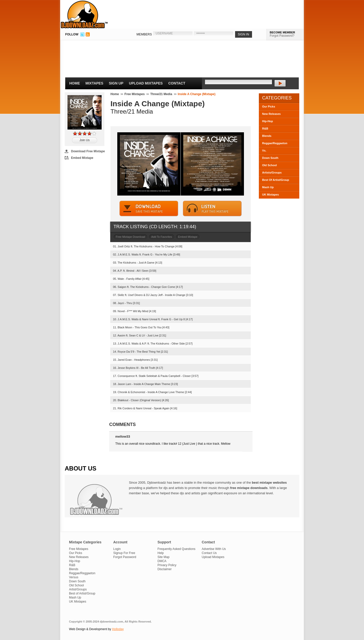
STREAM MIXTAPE (212, 209)
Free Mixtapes (134, 94)
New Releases (271, 114)
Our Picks (269, 106)
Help (161, 553)
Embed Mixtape (82, 158)
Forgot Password (125, 557)
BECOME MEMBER (282, 32)
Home (75, 83)
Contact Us (209, 553)
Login (117, 549)
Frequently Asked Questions (176, 549)
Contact (177, 83)
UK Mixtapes (270, 195)
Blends (267, 136)
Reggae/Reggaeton (275, 143)
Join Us (84, 140)
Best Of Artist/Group (276, 180)
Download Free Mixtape (88, 151)
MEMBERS (144, 34)
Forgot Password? (282, 36)
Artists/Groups (272, 173)
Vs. (264, 151)
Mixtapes (94, 83)
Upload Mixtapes (146, 83)
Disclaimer (165, 569)
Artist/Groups (78, 589)
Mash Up (268, 187)
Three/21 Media (161, 94)
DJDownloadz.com (84, 14)
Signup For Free (124, 553)
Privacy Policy (167, 565)
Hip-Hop (268, 121)
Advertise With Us (214, 549)
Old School (269, 165)
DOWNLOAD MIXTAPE (149, 209)
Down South (270, 158)
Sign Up (116, 83)
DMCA (162, 561)
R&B (265, 129)
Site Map (163, 557)
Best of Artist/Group (82, 593)
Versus (74, 577)
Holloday (118, 629)
